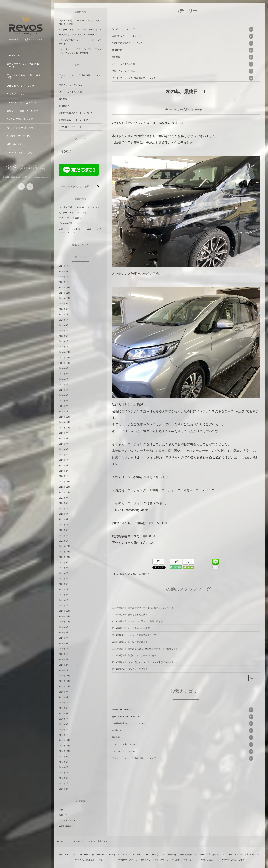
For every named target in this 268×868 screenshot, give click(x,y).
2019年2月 (64, 730)
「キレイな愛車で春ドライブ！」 (144, 638)
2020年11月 (64, 616)
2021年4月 (64, 589)
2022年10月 (64, 492)
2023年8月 (64, 438)
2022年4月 (64, 525)
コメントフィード (67, 820)
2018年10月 (64, 751)
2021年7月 (64, 573)
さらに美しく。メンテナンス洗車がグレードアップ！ (154, 665)
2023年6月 (64, 449)
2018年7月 (64, 767)
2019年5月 (64, 713)
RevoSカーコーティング (183, 29)
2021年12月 (64, 546)
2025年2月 (64, 341)
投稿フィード (65, 815)
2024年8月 (64, 374)
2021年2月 (64, 600)
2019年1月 (64, 735)
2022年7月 (64, 509)
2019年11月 (64, 681)
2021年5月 (64, 584)
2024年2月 (64, 406)
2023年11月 (64, 422)
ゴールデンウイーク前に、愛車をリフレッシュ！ (152, 611)
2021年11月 (64, 552)
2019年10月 (64, 686)
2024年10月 (64, 363)
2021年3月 (64, 595)
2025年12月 (64, 287)
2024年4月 (64, 395)
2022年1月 (64, 541)
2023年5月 (64, 455)
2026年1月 (64, 282)
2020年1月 (64, 670)
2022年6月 (64, 514)
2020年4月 (64, 654)
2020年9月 (64, 627)
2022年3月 (64, 530)
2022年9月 (64, 498)
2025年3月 (64, 336)
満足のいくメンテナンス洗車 (142, 659)
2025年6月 (64, 320)
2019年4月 (64, 719)
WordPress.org (66, 826)
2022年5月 (64, 519)
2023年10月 (64, 428)
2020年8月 (64, 632)
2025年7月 (64, 314)
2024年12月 (64, 352)
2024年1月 (64, 411)
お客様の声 (183, 50)
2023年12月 (64, 417)
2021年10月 (64, 557)
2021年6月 (64, 579)
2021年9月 (64, 563)
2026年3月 (64, 271)
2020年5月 (64, 649)
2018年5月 (64, 778)
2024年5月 (64, 390)
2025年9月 (64, 304)
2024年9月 (64, 368)
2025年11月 (64, 293)
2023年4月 (64, 460)
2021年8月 (64, 568)
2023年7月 (64, 444)
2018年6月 (64, 773)
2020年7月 (64, 638)
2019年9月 (64, 692)
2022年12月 (64, 482)
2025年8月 (64, 309)
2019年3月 (64, 724)
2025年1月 (64, 347)
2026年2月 (64, 277)
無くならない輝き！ (138, 645)
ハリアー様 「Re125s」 (71, 35)
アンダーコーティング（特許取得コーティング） (183, 78)
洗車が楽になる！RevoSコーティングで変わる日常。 (154, 652)
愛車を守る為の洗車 (138, 618)
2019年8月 (64, 697)
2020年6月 (64, 643)
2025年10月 (64, 298)
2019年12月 (64, 676)
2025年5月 (64, 325)
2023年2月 (64, 471)
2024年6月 (64, 385)
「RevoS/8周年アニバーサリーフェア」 (77, 40)
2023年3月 (64, 465)
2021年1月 (64, 606)
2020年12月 (64, 611)
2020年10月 (64, 622)
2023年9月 (64, 433)
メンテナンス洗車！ (138, 672)
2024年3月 (64, 401)
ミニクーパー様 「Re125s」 (73, 30)
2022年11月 (64, 487)
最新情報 (183, 57)
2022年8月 (64, 503)
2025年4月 (64, 331)
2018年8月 (64, 762)
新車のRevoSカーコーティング (183, 36)
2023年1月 (64, 476)
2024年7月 (64, 379)
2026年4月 (64, 266)
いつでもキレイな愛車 (139, 631)
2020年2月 (64, 665)
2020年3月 (64, 659)
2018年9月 (64, 757)
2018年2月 (64, 789)
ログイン (63, 810)
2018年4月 (64, 784)
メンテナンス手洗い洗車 (183, 64)
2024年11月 (64, 358)
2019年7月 (64, 703)
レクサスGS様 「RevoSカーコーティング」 (80, 20)
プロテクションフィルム (183, 71)
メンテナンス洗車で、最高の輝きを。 (146, 624)
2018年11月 (64, 746)
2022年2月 (64, 536)
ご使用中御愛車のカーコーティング (183, 43)
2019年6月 (64, 708)
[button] (43, 171)
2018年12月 (64, 740)
